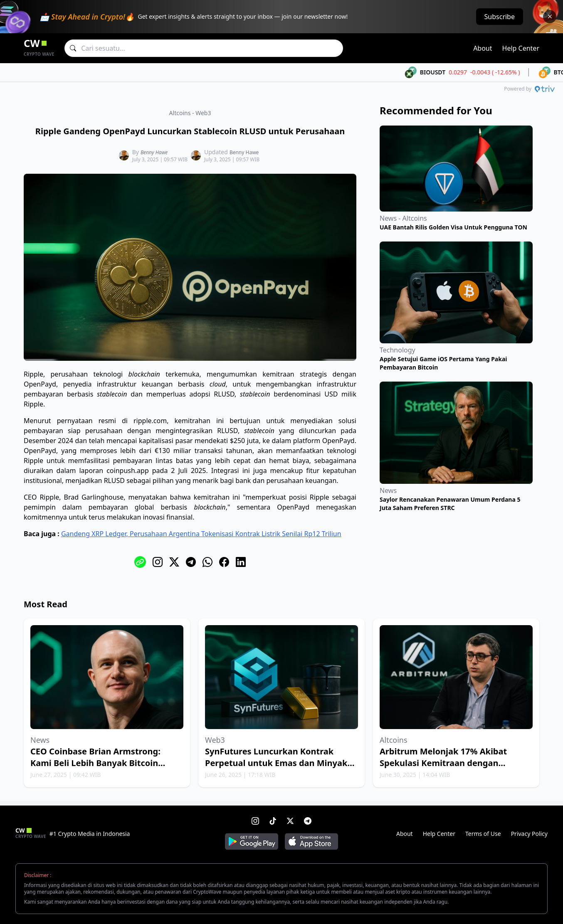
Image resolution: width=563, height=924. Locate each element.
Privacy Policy (529, 834)
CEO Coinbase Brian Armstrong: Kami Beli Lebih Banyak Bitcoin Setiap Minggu (95, 763)
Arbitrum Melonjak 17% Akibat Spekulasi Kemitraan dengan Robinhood (443, 763)
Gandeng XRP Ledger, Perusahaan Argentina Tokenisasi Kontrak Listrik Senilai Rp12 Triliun (201, 534)
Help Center (521, 48)
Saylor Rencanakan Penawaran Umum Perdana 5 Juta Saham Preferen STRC (450, 504)
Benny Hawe (154, 152)
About (483, 48)
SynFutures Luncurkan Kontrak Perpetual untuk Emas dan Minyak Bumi (276, 763)
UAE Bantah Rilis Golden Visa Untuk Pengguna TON (453, 227)
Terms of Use (483, 834)
